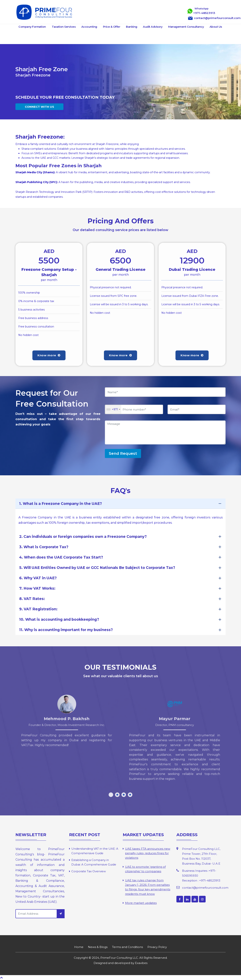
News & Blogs (98, 947)
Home (79, 947)
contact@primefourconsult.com (205, 888)
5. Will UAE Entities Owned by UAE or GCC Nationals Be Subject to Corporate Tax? (97, 568)
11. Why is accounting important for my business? (66, 630)
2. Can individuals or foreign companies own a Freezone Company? (83, 537)
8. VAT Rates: (32, 599)
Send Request (123, 453)
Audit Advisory (153, 27)
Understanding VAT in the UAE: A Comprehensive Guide (95, 851)
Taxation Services (64, 27)
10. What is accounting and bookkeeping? (59, 619)
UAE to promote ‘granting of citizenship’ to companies (145, 869)
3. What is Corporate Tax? (44, 547)
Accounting (89, 27)
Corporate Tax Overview (89, 871)
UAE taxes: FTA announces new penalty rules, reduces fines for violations (148, 853)
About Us (216, 27)
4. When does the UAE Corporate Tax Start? (61, 557)
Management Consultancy (186, 27)
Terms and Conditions (127, 947)
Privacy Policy (157, 947)
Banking (132, 27)
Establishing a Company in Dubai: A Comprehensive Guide (94, 862)
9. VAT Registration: (38, 609)
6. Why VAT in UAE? (38, 578)
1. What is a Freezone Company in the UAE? (61, 504)
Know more (49, 355)
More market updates (141, 903)
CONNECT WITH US (39, 107)
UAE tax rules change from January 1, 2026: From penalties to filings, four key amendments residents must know (148, 887)
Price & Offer (112, 27)
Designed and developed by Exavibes (120, 963)
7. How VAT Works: (37, 588)
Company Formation (32, 27)
